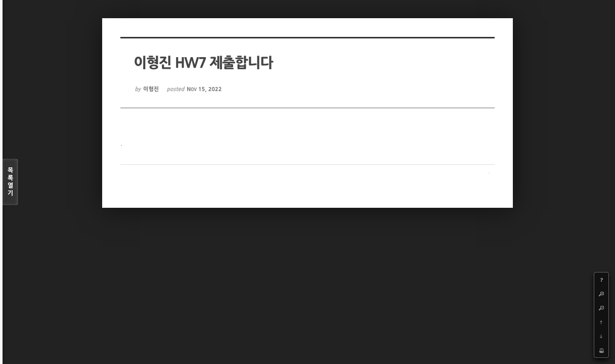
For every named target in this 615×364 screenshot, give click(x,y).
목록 (10, 182)
